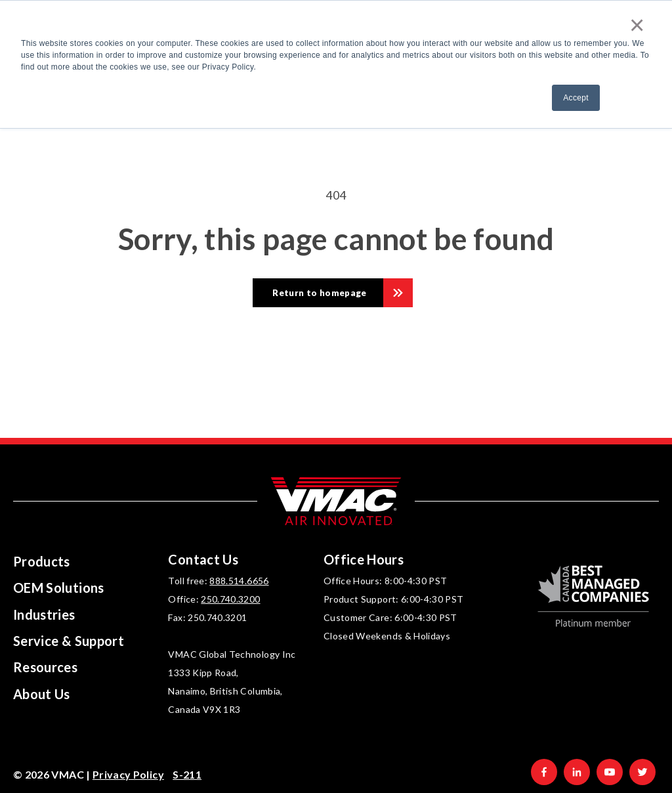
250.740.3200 (230, 599)
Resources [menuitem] (45, 667)
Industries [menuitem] (44, 614)
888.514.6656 (239, 581)
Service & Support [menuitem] (69, 641)
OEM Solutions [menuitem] (59, 588)
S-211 (187, 774)
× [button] (637, 25)
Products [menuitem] (42, 561)
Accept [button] (576, 98)
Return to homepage (319, 293)
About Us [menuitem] (42, 694)
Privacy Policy (128, 774)
